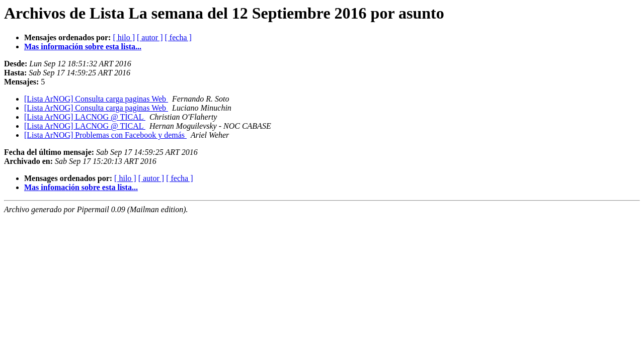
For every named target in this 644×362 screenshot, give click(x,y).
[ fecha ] (178, 37)
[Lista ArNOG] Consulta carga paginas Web (96, 99)
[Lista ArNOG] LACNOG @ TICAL (85, 117)
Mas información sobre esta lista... (83, 47)
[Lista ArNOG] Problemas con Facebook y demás (105, 135)
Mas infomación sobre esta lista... (81, 187)
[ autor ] (150, 37)
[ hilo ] (124, 37)
